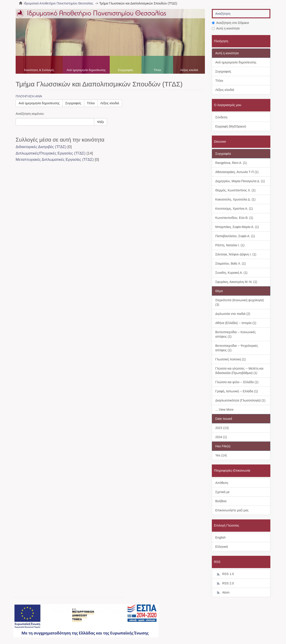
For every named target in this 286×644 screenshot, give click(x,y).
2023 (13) (222, 428)
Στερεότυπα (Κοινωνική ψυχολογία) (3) (240, 302)
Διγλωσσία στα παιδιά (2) (233, 314)
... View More (224, 410)
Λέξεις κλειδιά (189, 70)
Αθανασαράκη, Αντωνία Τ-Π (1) (237, 172)
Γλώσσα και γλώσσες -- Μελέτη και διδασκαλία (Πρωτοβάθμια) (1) (239, 371)
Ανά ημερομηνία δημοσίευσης (86, 70)
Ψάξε (101, 122)
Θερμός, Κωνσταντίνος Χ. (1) (236, 190)
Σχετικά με (223, 492)
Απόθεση (222, 483)
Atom (223, 593)
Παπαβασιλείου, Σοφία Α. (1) (235, 236)
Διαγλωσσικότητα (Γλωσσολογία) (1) (240, 400)
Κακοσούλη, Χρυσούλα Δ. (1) (236, 199)
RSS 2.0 (225, 583)
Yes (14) (221, 455)
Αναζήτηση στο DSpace (230, 23)
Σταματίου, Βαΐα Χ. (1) (231, 263)
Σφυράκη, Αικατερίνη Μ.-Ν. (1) (236, 282)
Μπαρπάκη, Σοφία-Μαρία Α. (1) (237, 227)
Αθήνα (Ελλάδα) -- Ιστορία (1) (236, 323)
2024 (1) (221, 437)
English (221, 537)
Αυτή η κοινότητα (226, 28)
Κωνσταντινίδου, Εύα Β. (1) (234, 218)
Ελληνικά (222, 547)
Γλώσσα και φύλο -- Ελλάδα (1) (237, 382)
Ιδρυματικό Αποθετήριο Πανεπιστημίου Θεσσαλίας (59, 3)
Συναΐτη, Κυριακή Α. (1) (231, 273)
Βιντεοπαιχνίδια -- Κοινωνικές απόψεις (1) (236, 334)
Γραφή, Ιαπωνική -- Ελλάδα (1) (237, 391)
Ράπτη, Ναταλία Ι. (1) (230, 245)
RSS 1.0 (225, 574)
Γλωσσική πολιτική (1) (231, 359)
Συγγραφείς (126, 70)
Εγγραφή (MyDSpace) (231, 126)
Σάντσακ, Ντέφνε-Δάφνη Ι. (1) (236, 254)
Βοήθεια (221, 501)
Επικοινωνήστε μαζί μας (232, 510)
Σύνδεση (221, 117)
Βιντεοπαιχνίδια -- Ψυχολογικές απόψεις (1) (237, 348)
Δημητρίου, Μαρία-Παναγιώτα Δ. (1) (240, 181)
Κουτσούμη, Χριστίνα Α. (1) (234, 209)
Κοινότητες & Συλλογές (39, 70)
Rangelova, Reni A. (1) (231, 163)
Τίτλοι (157, 70)
